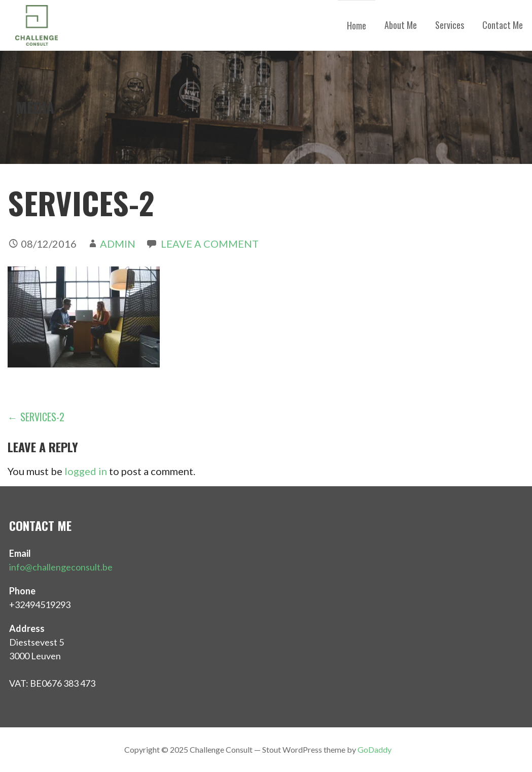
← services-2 (36, 417)
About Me (401, 25)
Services (450, 25)
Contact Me (503, 25)
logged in (86, 471)
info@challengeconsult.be (61, 567)
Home (357, 25)
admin (118, 244)
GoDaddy (375, 749)
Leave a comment (210, 244)
